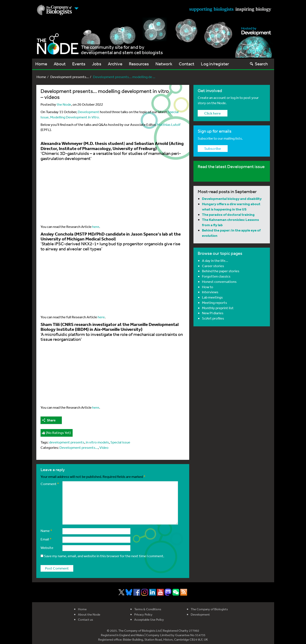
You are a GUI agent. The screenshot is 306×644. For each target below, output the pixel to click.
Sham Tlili (50, 324)
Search (259, 64)
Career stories (213, 266)
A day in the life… (215, 260)
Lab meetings (212, 297)
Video (104, 447)
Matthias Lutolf (169, 124)
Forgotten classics (216, 276)
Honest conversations (219, 281)
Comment (50, 484)
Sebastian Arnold (151, 143)
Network (164, 64)
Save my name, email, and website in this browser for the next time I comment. (104, 556)
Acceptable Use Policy (149, 619)
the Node (64, 104)
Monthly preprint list (218, 308)
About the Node (89, 614)
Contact (187, 64)
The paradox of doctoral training (228, 214)
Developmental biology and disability (232, 199)
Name (46, 531)
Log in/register (215, 64)
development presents (67, 442)
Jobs (97, 64)
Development (88, 112)
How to (208, 287)
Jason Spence (144, 234)
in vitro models (97, 442)
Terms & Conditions (148, 609)
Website (47, 548)
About (60, 64)
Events (79, 64)
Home (41, 64)
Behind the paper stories (221, 271)
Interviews (210, 292)
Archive (115, 64)
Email (46, 539)
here (96, 227)
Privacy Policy (143, 614)
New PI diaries (213, 313)
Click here (213, 113)
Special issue (120, 442)
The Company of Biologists (209, 609)
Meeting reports (214, 302)
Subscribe (213, 148)
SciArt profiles (213, 318)
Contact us (85, 619)
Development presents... (70, 77)
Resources (139, 64)
